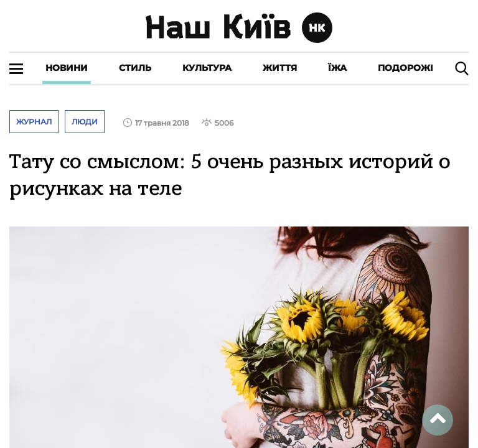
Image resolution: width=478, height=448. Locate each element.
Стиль (135, 68)
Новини (67, 68)
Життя (280, 68)
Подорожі (405, 68)
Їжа (337, 68)
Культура (207, 68)
